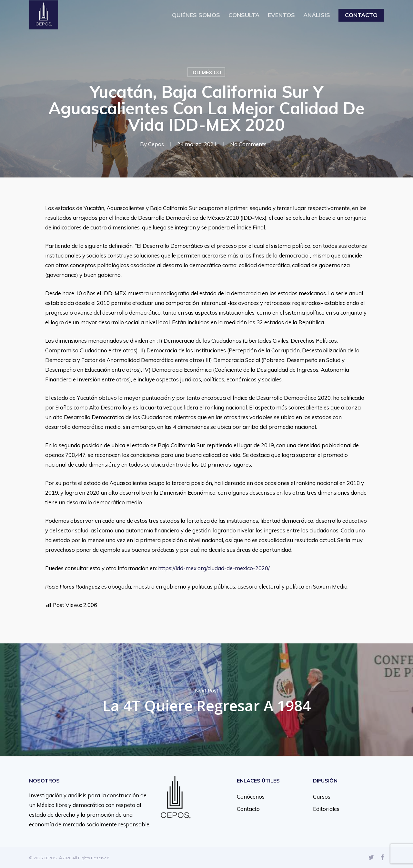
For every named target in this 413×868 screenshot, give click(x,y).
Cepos (156, 144)
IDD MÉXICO (206, 72)
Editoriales (326, 809)
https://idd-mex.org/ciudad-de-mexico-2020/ (214, 568)
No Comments (248, 144)
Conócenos (251, 797)
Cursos (322, 797)
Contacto (248, 809)
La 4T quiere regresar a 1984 (206, 700)
